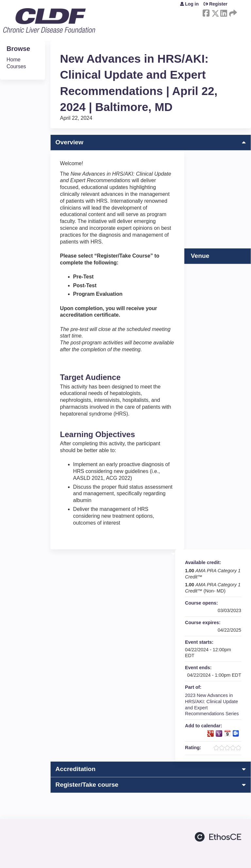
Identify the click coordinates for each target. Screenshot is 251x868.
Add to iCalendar (227, 733)
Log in (192, 4)
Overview (69, 142)
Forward (232, 12)
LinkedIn (224, 12)
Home (14, 60)
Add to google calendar (210, 734)
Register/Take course (87, 785)
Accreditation (76, 769)
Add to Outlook (236, 734)
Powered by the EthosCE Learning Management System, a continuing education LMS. (218, 837)
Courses (16, 66)
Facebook (206, 12)
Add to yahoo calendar (219, 734)
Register (218, 4)
